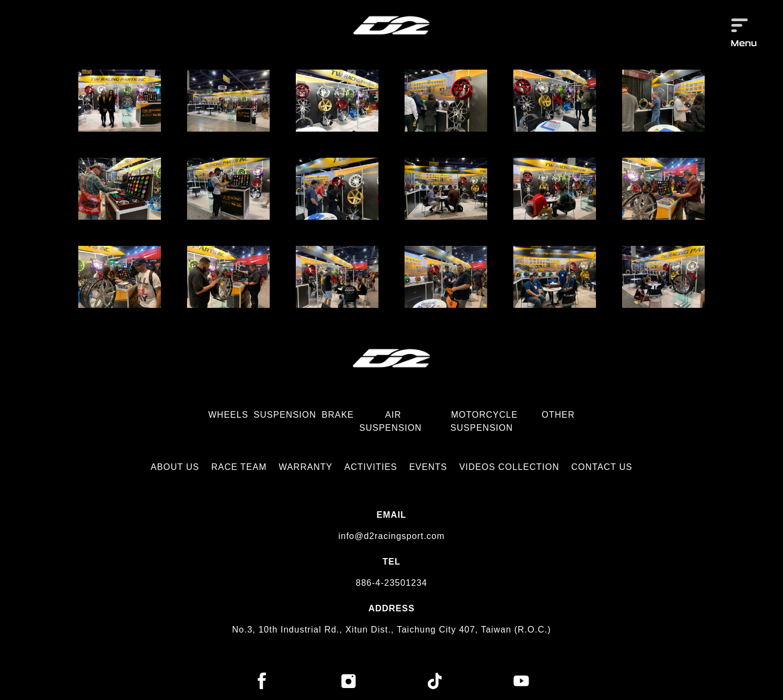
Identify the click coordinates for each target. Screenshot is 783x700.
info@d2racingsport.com (391, 536)
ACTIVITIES (371, 467)
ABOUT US (175, 467)
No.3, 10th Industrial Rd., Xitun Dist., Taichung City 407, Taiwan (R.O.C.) (392, 630)
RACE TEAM (239, 467)
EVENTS (428, 467)
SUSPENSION (285, 415)
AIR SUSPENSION (391, 421)
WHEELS (228, 415)
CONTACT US (602, 467)
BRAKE (338, 415)
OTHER (558, 415)
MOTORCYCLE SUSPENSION (484, 421)
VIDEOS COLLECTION (509, 467)
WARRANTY (305, 467)
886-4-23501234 (391, 583)
